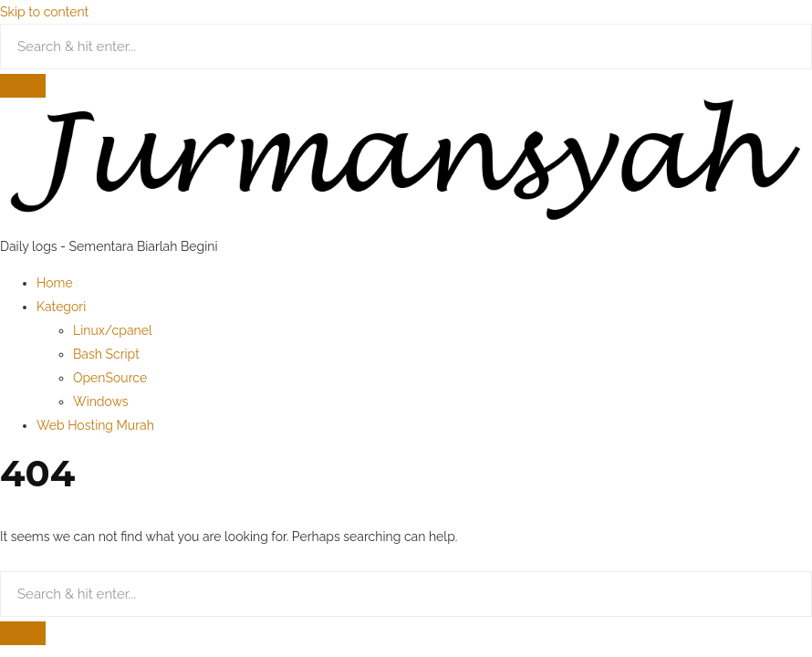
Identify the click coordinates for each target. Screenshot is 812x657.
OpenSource (110, 378)
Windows (101, 401)
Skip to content (44, 12)
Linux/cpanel (113, 330)
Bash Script (106, 354)
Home (55, 283)
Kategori (61, 307)
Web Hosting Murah (95, 425)
